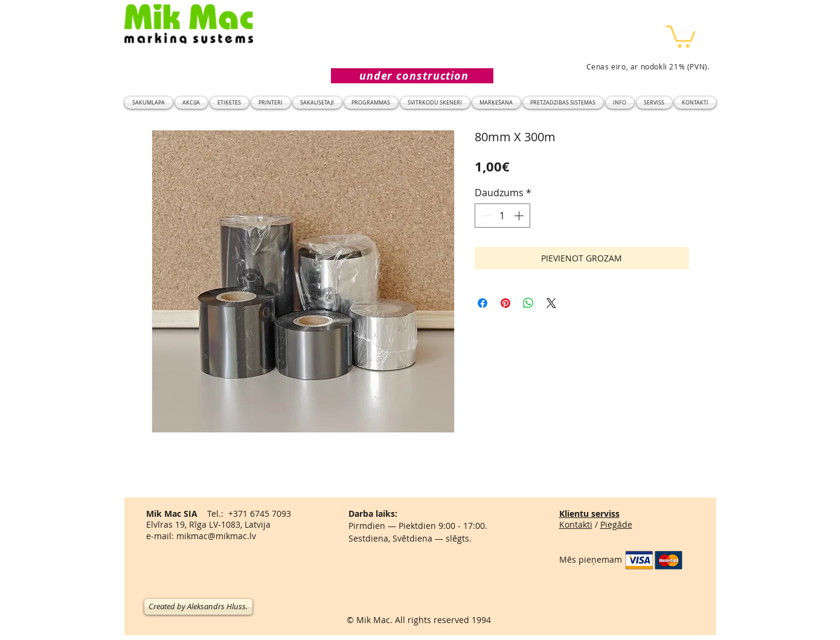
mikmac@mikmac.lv (216, 536)
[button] (681, 35)
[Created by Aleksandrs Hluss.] (198, 607)
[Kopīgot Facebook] (483, 303)
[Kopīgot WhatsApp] (528, 303)
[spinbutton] (502, 216)
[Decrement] (485, 216)
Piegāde (616, 524)
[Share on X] (551, 303)
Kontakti (576, 524)
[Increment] (520, 216)
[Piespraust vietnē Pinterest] (505, 303)
